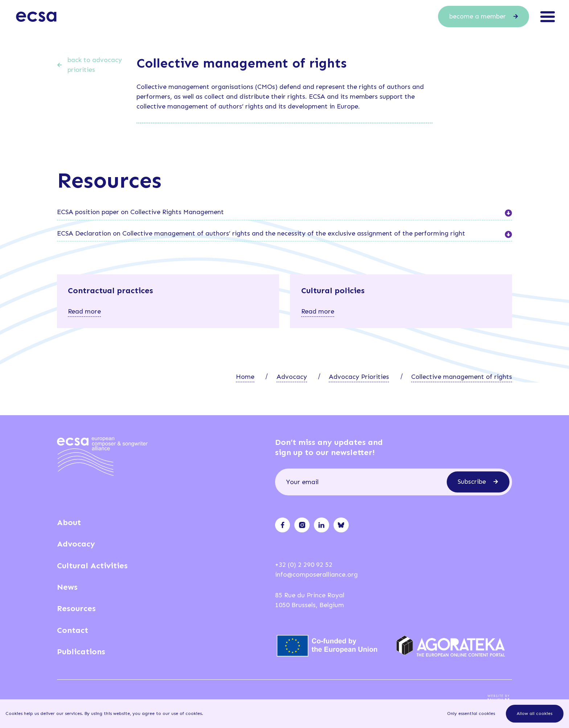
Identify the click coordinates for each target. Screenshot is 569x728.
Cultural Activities (92, 566)
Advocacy (292, 377)
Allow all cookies (535, 713)
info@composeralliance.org (316, 574)
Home (245, 377)
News (67, 587)
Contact (73, 630)
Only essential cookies (471, 713)
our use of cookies (182, 713)
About (69, 522)
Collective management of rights (462, 377)
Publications (81, 652)
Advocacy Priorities (359, 377)
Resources (76, 608)
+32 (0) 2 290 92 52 (304, 565)
